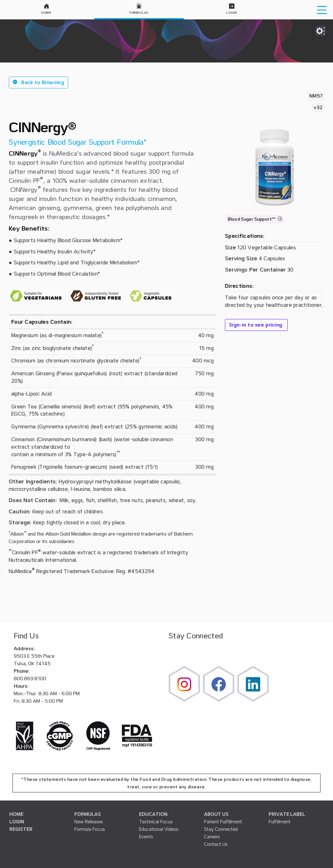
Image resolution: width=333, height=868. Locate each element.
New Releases (89, 822)
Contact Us (216, 844)
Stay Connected (221, 829)
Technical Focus (156, 822)
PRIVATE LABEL (287, 814)
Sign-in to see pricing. (256, 325)
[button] (38, 82)
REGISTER (21, 829)
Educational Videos (159, 829)
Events (146, 837)
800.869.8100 (30, 679)
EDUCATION (153, 814)
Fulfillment (280, 822)
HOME (16, 814)
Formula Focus (90, 829)
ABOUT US (216, 814)
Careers (212, 837)
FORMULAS (88, 814)
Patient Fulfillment (223, 822)
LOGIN (17, 822)
